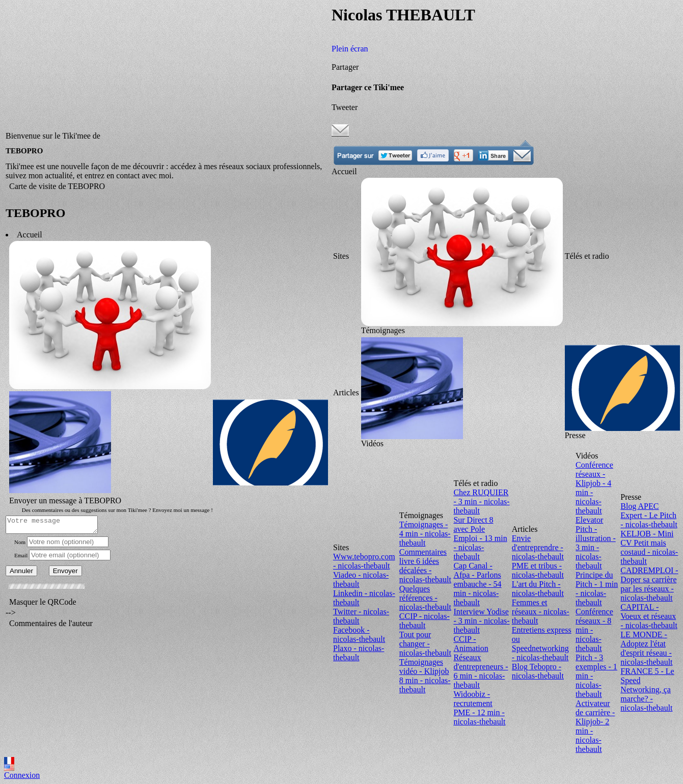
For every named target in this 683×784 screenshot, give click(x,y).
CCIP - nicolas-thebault (425, 621)
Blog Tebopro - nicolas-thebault (538, 671)
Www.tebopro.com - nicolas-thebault (364, 561)
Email (21, 557)
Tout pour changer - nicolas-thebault (425, 644)
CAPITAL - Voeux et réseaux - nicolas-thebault (649, 616)
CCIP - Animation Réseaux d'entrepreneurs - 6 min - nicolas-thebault (481, 662)
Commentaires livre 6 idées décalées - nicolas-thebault (425, 566)
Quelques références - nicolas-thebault (425, 598)
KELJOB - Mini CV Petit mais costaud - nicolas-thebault (649, 547)
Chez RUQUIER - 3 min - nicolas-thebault (481, 502)
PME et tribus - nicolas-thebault (538, 570)
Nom (20, 544)
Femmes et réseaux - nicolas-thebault (541, 612)
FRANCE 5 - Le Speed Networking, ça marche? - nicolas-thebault (647, 690)
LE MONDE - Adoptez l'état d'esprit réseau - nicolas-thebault (646, 648)
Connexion (22, 775)
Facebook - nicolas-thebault (359, 634)
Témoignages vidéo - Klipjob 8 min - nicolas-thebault (425, 676)
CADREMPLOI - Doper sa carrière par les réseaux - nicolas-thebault (649, 584)
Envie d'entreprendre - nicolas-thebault (538, 547)
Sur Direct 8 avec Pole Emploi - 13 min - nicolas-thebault (480, 538)
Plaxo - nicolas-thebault (359, 653)
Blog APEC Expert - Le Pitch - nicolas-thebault (649, 515)
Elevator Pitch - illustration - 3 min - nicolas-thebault (596, 543)
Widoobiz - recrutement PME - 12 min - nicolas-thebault (479, 708)
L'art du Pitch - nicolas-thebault (538, 589)
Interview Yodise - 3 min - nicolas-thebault (481, 621)
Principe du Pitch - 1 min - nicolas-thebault (597, 589)
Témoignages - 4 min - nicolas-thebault (425, 534)
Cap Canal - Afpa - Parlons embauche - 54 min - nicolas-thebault (477, 584)
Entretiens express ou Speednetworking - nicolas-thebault (542, 644)
